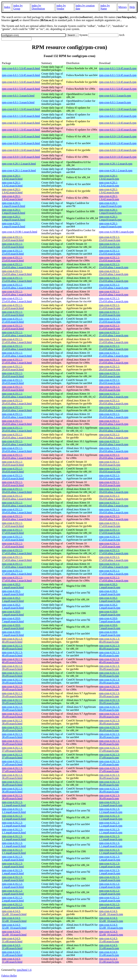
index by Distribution (38, 7)
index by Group (18, 7)
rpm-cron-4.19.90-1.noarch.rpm (116, 232)
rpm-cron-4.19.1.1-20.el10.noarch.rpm (110, 368)
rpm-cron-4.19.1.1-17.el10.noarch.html (13, 525)
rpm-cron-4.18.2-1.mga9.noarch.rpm (110, 586)
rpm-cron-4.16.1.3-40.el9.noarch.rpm (109, 640)
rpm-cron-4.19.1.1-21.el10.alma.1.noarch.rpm (114, 334)
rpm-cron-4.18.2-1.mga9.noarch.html (13, 586)
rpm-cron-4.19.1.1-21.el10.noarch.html (13, 307)
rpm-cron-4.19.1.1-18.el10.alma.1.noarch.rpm (114, 491)
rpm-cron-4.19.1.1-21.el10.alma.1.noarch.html (17, 334)
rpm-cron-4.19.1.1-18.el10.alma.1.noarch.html (17, 491)
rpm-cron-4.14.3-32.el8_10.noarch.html (14, 913)
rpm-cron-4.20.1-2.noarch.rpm (116, 164)
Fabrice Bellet (9, 976)
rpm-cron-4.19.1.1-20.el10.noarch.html (13, 368)
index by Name (105, 7)
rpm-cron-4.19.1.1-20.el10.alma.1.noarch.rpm (114, 395)
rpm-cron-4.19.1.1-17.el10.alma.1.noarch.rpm (114, 552)
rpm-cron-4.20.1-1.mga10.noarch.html (13, 205)
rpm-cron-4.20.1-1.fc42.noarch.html (12, 177)
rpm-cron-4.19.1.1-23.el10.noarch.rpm (110, 239)
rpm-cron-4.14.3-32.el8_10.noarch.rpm (111, 913)
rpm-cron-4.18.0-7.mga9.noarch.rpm (110, 613)
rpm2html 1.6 (24, 970)
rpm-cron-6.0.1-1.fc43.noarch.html (21, 109)
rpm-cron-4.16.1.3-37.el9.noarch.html (12, 749)
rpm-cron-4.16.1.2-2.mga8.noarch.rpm (110, 885)
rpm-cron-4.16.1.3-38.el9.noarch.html (12, 722)
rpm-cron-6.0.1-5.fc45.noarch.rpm (118, 68)
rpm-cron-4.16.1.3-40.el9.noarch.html (12, 640)
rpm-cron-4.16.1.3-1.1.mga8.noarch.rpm (111, 831)
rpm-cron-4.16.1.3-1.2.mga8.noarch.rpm (111, 804)
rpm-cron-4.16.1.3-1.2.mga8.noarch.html (14, 804)
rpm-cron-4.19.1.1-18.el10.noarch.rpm (110, 463)
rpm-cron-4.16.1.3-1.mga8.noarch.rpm (110, 858)
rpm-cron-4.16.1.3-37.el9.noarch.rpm (109, 749)
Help (132, 7)
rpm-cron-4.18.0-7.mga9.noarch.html (13, 613)
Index (7, 7)
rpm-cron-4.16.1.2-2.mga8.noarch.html (13, 885)
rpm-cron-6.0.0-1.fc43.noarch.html (21, 136)
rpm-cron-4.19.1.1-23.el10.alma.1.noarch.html (17, 266)
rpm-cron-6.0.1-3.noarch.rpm (115, 96)
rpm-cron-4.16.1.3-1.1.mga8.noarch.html (14, 831)
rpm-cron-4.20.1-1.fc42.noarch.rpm (109, 177)
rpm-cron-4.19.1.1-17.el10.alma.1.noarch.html (17, 552)
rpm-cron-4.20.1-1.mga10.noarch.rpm (110, 205)
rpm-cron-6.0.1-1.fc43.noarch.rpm (118, 109)
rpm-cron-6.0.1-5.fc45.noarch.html (21, 68)
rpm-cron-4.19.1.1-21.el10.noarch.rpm (110, 307)
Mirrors (123, 7)
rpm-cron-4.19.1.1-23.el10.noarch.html (13, 239)
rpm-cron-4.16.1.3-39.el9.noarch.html (12, 668)
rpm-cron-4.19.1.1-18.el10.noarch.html (13, 463)
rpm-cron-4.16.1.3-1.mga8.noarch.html (13, 858)
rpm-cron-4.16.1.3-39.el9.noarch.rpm (109, 668)
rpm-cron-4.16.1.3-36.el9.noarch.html (12, 776)
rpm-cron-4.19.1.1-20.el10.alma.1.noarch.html (17, 395)
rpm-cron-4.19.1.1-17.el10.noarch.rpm (110, 525)
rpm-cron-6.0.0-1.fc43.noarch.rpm (118, 136)
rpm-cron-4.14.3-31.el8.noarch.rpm (109, 940)
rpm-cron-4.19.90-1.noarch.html (20, 232)
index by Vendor (61, 7)
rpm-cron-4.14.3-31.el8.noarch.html (12, 940)
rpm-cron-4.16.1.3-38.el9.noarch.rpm (109, 722)
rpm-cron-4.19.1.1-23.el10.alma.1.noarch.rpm (114, 266)
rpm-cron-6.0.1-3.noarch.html (18, 96)
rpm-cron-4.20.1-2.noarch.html (19, 164)
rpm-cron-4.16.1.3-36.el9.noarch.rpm (109, 776)
